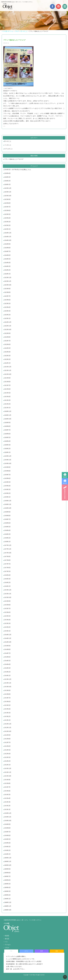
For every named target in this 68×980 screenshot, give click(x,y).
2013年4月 (7, 709)
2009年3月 (7, 891)
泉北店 (65, 483)
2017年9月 (7, 557)
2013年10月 (8, 687)
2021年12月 (8, 367)
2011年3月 (7, 802)
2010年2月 (7, 850)
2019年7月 (7, 475)
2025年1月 (7, 229)
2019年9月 (7, 467)
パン (6, 942)
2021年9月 (7, 378)
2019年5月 (7, 482)
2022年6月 (7, 344)
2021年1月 (7, 408)
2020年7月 (7, 430)
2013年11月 (8, 683)
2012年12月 (8, 724)
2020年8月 (7, 426)
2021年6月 (7, 389)
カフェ (26, 951)
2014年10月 (8, 642)
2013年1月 (7, 720)
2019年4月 (7, 486)
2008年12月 (8, 902)
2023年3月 (7, 311)
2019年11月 (8, 460)
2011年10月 (8, 776)
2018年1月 (7, 542)
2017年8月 (7, 560)
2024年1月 (7, 274)
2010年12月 (8, 813)
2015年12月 (8, 590)
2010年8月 (7, 828)
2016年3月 (7, 579)
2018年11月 (8, 504)
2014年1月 (7, 676)
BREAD (65, 492)
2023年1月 (7, 318)
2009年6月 (7, 880)
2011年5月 (7, 795)
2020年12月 (8, 411)
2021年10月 (8, 374)
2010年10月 (8, 821)
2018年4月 (7, 530)
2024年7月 (7, 251)
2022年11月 (8, 326)
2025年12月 (8, 188)
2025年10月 (8, 196)
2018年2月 (7, 538)
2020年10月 (8, 419)
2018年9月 (7, 512)
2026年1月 (7, 185)
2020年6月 (7, 434)
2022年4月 (7, 352)
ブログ (7, 948)
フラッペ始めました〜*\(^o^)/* (14, 159)
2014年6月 (7, 657)
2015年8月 (7, 605)
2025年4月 (7, 218)
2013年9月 (7, 690)
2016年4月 (7, 575)
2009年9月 (7, 869)
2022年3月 (7, 356)
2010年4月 (7, 843)
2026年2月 (7, 181)
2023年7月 (7, 296)
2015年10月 (8, 597)
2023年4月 (7, 307)
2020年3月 (7, 445)
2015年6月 (7, 612)
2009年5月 (7, 884)
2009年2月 (7, 895)
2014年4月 (7, 664)
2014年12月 (8, 635)
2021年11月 (8, 370)
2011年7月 (7, 787)
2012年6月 (7, 746)
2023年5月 (7, 304)
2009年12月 (8, 858)
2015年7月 (7, 609)
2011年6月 (7, 791)
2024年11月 (8, 237)
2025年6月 (7, 211)
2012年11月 (8, 728)
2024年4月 (7, 263)
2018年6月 (7, 523)
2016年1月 (7, 586)
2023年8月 (7, 292)
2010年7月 (7, 832)
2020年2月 (7, 449)
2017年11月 (8, 549)
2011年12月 (8, 768)
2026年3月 (7, 177)
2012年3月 (7, 757)
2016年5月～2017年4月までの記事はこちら (18, 170)
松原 (42, 951)
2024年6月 (7, 255)
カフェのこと (8, 149)
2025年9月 (7, 199)
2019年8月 (7, 471)
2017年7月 (7, 564)
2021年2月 (7, 404)
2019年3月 (7, 489)
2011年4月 (7, 798)
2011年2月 (7, 806)
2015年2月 (7, 627)
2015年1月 (7, 631)
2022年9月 (7, 333)
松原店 (65, 477)
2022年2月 (7, 359)
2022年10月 (8, 330)
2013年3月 (7, 713)
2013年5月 (7, 705)
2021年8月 (7, 382)
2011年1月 (7, 809)
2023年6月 (7, 300)
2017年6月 (7, 568)
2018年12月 (8, 501)
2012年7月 (7, 742)
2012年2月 (7, 761)
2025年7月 (7, 207)
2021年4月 (7, 397)
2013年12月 (8, 679)
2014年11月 (8, 638)
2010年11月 (8, 817)
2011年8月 (7, 783)
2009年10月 (8, 865)
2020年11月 (8, 415)
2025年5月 (7, 214)
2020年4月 (7, 441)
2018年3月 (7, 534)
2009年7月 (7, 876)
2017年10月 (8, 553)
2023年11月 (8, 281)
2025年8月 (7, 203)
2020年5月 (7, 437)
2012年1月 (7, 765)
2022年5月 (7, 348)
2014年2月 (7, 672)
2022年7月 (7, 341)
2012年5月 (7, 750)
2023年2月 (7, 315)
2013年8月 (7, 694)
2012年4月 (7, 754)
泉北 (57, 951)
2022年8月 (7, 337)
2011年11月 (8, 772)
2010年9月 (7, 824)
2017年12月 (8, 545)
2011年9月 (7, 780)
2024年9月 (7, 244)
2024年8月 (7, 248)
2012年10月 (8, 731)
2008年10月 (8, 910)
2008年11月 (8, 906)
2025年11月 (8, 192)
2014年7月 (7, 653)
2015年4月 (7, 620)
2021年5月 (7, 393)
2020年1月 (7, 452)
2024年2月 (7, 270)
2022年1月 (7, 363)
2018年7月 (7, 519)
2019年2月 (7, 493)
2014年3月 (7, 668)
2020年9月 (7, 423)
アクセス (8, 945)
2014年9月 (7, 646)
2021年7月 (7, 385)
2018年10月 (8, 508)
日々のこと (8, 141)
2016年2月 (7, 583)
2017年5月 (7, 571)
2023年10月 (8, 285)
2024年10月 (8, 240)
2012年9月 (7, 735)
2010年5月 (7, 839)
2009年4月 (7, 888)
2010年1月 (7, 854)
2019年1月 (7, 497)
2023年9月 (7, 289)
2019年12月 (8, 456)
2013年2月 (7, 716)
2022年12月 (8, 322)
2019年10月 (8, 463)
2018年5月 (7, 527)
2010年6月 (7, 836)
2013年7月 (7, 698)
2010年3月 (7, 847)
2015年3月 (7, 623)
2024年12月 (8, 233)
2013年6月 (7, 702)
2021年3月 (7, 400)
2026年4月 (7, 173)
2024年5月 (7, 259)
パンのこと (8, 145)
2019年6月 (7, 478)
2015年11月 (8, 594)
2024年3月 (7, 266)
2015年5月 (7, 616)
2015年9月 (7, 601)
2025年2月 (7, 225)
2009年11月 (8, 862)
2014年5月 (7, 661)
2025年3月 (7, 222)
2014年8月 (7, 649)
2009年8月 (7, 873)
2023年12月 (8, 278)
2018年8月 (7, 516)
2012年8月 (7, 739)
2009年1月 (7, 899)
